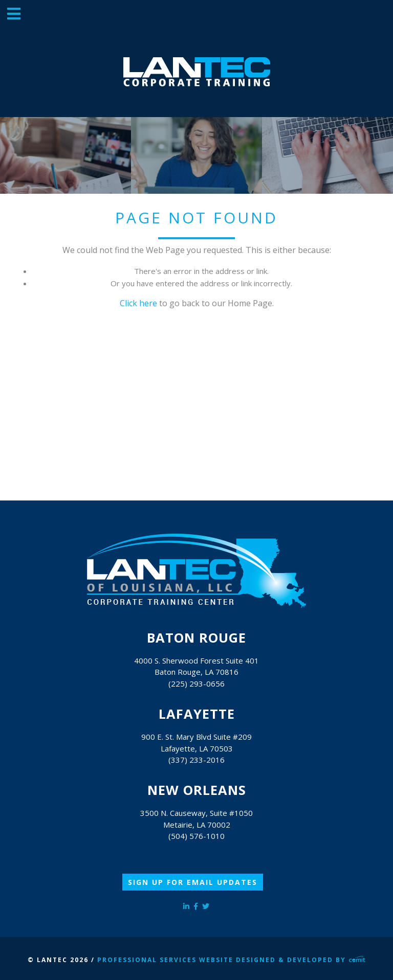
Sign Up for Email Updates (193, 882)
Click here (138, 303)
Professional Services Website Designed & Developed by (231, 960)
